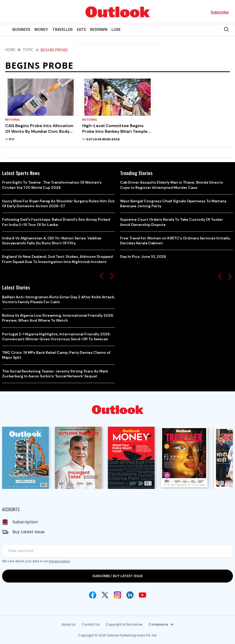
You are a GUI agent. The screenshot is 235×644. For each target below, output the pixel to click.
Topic (28, 50)
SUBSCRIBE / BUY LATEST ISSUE (117, 576)
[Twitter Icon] (105, 595)
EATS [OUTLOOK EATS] (81, 29)
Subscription (25, 522)
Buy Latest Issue (29, 532)
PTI (12, 139)
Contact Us (91, 624)
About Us (68, 624)
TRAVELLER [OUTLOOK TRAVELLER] (63, 29)
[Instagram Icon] (117, 595)
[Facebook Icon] (93, 595)
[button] (102, 276)
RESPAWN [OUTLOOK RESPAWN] (99, 29)
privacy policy (60, 561)
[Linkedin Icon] (130, 595)
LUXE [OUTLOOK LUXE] (116, 29)
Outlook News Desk (103, 139)
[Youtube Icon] (142, 595)
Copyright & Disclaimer (124, 624)
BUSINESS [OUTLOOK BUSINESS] (21, 29)
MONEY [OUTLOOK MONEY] (41, 29)
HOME (10, 50)
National (13, 120)
